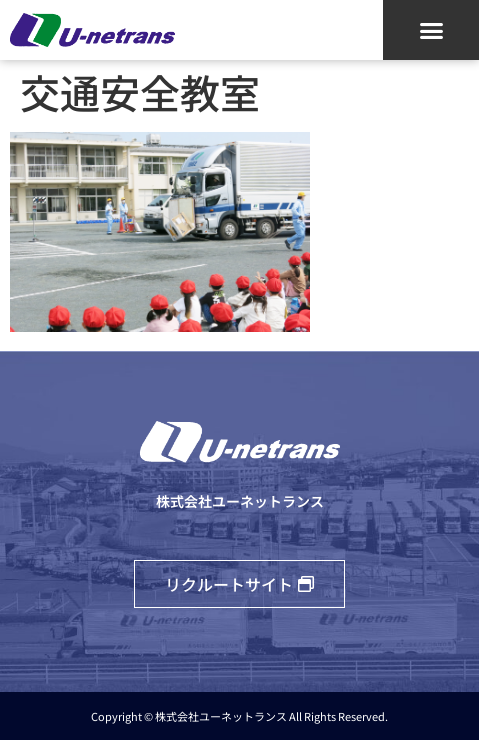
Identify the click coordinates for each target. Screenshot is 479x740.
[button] (431, 30)
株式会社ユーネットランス (240, 501)
